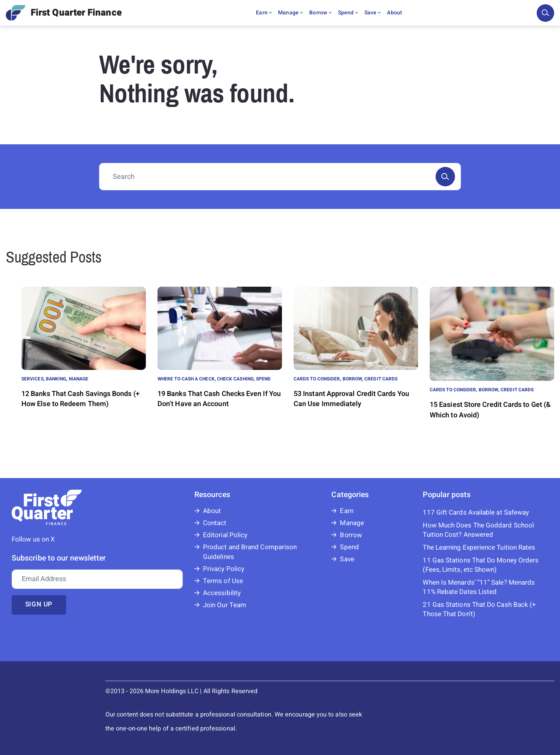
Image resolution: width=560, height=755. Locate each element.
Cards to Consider (317, 379)
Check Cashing (235, 379)
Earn (264, 13)
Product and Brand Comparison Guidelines (250, 552)
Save (373, 13)
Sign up (39, 604)
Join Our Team (225, 605)
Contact (215, 523)
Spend (348, 13)
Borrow (320, 13)
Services (32, 379)
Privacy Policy (224, 569)
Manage (290, 13)
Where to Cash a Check (186, 379)
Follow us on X (33, 539)
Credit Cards (381, 379)
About (395, 13)
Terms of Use (223, 581)
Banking (56, 379)
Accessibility (222, 593)
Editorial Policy (225, 535)
